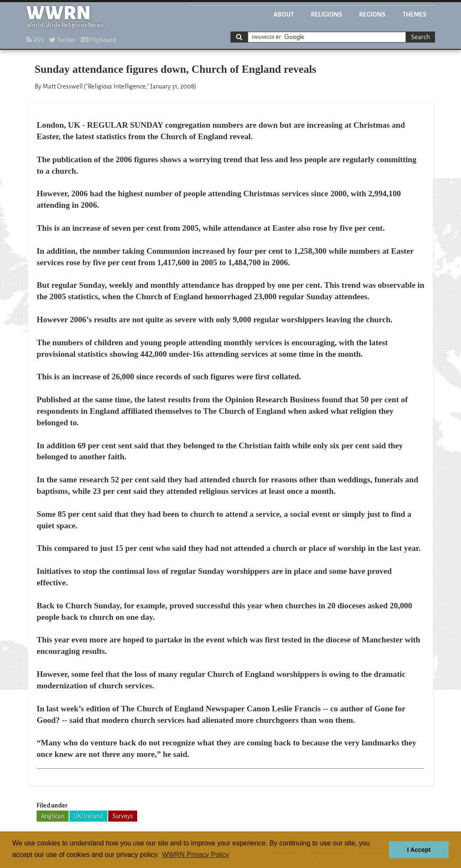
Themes (415, 14)
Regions (372, 14)
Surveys (123, 816)
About (284, 14)
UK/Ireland (88, 816)
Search (421, 37)
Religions (327, 14)
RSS (35, 40)
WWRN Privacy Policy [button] (195, 855)
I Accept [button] (419, 850)
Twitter (62, 40)
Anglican (53, 816)
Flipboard (98, 40)
